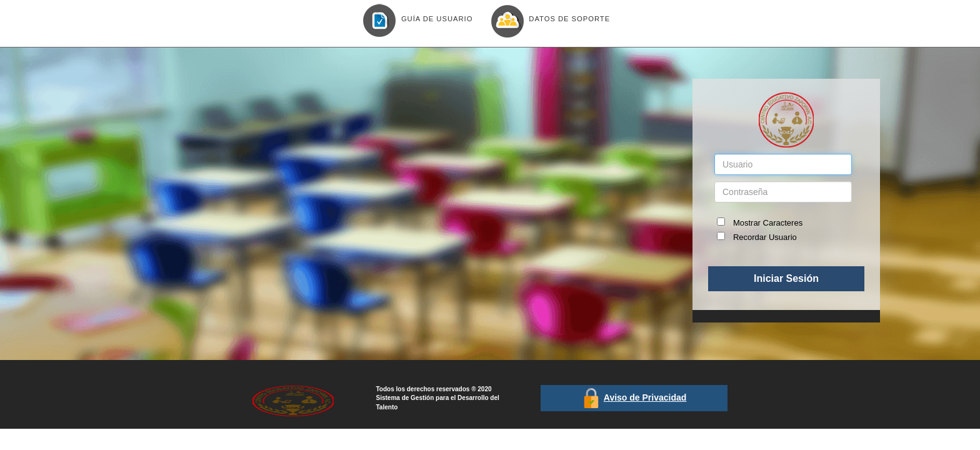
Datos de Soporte (547, 20)
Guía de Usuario (415, 20)
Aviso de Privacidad (645, 397)
